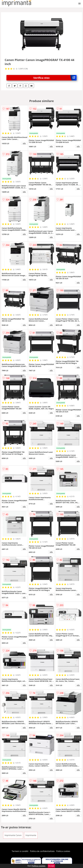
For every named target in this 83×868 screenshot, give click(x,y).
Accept (51, 866)
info (24, 143)
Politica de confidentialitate (42, 851)
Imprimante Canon (13, 835)
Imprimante (31, 835)
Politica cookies (63, 851)
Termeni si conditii (20, 851)
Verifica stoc (55, 78)
